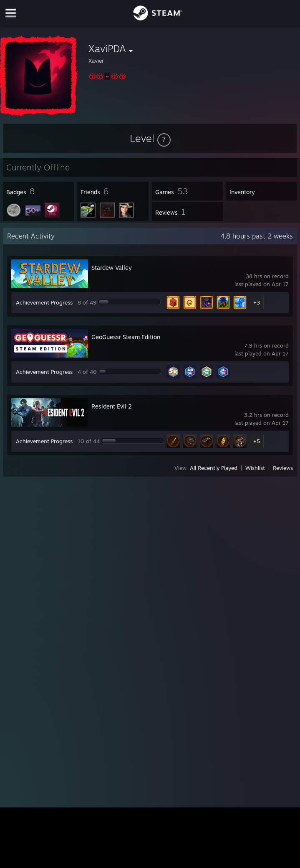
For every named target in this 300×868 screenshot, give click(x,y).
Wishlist (255, 468)
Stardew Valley (112, 268)
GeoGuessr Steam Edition (126, 337)
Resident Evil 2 (112, 406)
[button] (150, 138)
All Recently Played (214, 468)
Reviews (283, 468)
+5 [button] (257, 441)
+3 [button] (257, 302)
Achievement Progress (44, 302)
